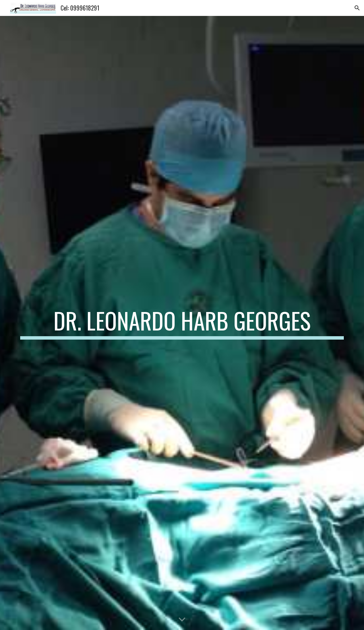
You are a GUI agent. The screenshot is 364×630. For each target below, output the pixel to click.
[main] (182, 323)
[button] (357, 8)
